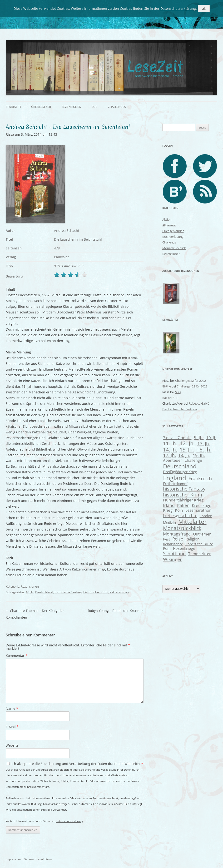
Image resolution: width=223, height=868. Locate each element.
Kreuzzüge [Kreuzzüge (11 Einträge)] (202, 505)
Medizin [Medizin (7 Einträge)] (169, 522)
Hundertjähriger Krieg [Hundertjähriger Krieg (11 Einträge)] (183, 500)
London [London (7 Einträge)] (206, 516)
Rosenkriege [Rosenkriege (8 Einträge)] (184, 548)
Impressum (13, 859)
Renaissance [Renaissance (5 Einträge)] (173, 544)
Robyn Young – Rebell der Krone (116, 611)
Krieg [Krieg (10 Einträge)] (168, 510)
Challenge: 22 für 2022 (191, 381)
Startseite (14, 107)
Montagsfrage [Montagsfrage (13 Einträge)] (177, 534)
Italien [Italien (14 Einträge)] (183, 505)
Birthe (167, 386)
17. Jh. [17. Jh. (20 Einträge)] (169, 455)
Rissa (10, 134)
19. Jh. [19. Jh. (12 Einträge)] (199, 455)
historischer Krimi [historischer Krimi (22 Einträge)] (183, 495)
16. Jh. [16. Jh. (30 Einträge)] (204, 449)
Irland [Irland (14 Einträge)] (169, 505)
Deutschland (44, 592)
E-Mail (12, 727)
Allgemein (169, 225)
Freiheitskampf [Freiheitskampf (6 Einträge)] (175, 484)
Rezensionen (72, 107)
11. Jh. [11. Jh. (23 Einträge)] (170, 443)
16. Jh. (30, 592)
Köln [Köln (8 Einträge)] (179, 510)
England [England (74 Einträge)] (175, 478)
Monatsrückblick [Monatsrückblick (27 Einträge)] (182, 528)
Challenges (117, 107)
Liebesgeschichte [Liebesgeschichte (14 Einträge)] (180, 515)
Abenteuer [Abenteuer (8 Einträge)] (173, 460)
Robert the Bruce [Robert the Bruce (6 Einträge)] (199, 544)
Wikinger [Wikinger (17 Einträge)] (172, 559)
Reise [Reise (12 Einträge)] (178, 539)
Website (12, 745)
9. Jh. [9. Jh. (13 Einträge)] (199, 437)
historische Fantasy (68, 592)
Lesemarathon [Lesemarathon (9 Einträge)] (198, 510)
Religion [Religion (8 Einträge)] (193, 539)
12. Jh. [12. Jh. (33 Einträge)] (187, 443)
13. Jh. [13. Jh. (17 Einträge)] (204, 444)
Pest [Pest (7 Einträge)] (166, 539)
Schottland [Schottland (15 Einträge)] (174, 553)
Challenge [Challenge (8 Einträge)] (193, 460)
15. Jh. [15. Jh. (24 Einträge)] (187, 450)
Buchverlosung (173, 237)
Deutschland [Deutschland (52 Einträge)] (180, 466)
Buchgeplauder (173, 231)
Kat (165, 398)
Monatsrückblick (174, 248)
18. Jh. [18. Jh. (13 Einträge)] (184, 455)
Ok (204, 9)
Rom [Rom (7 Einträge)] (167, 548)
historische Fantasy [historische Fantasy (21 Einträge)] (184, 489)
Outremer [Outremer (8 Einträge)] (202, 534)
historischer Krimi (96, 592)
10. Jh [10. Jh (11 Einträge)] (211, 438)
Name (12, 708)
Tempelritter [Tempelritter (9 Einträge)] (200, 554)
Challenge (169, 242)
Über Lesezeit (41, 107)
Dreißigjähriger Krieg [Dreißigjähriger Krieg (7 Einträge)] (180, 472)
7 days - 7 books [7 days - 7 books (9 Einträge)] (177, 438)
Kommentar (17, 656)
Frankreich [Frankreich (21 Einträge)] (200, 479)
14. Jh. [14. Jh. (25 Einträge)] (170, 450)
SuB (94, 107)
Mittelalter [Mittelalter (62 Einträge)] (192, 521)
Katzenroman (119, 592)
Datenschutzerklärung (69, 821)
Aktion (167, 219)
